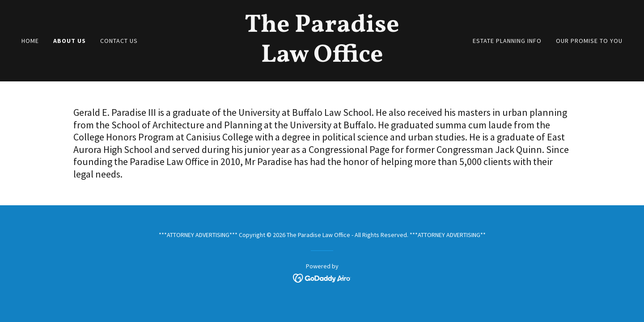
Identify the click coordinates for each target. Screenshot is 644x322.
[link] (322, 59)
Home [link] (30, 41)
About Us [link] (70, 41)
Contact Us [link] (119, 41)
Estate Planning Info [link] (507, 41)
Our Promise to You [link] (589, 41)
